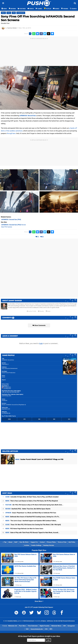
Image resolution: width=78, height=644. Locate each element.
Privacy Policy (51, 542)
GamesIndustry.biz (37, 629)
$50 (39, 419)
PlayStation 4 (5, 364)
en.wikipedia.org (6, 413)
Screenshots (21, 13)
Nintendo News (56, 626)
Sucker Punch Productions (9, 373)
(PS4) (11, 220)
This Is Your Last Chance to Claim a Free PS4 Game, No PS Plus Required (32, 501)
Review (14, 225)
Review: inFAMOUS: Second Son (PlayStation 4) (14, 405)
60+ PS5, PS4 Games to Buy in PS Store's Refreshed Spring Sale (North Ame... (34, 505)
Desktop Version (49, 545)
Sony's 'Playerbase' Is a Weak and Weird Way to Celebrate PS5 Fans (31, 513)
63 (11, 463)
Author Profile (31, 311)
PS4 (14, 13)
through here (11, 133)
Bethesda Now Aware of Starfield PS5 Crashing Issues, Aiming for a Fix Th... (33, 517)
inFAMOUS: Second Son (28, 116)
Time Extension (33, 626)
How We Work (24, 542)
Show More (39, 601)
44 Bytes (43, 621)
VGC (27, 629)
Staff (16, 542)
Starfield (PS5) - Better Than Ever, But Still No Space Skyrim (28, 509)
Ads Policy (72, 542)
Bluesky (41, 311)
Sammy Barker (12, 28)
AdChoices (50, 621)
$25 (54, 419)
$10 (69, 419)
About (10, 542)
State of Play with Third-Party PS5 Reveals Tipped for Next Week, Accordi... (32, 533)
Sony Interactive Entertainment (10, 368)
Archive (27, 545)
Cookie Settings (36, 545)
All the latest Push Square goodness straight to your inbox (39, 636)
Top (5, 542)
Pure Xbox (22, 626)
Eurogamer (71, 626)
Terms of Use (62, 542)
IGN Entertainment (29, 621)
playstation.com (6, 409)
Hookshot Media (12, 621)
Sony (9, 13)
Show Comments (39, 325)
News (3, 13)
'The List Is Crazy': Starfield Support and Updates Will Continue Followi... (31, 521)
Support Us (34, 542)
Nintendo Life (13, 626)
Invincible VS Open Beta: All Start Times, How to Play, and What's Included (32, 497)
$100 (9, 419)
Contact (42, 542)
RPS (51, 629)
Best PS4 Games (7, 227)
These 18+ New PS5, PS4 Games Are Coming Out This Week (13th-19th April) (33, 525)
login (41, 343)
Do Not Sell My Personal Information (64, 621)
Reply (48, 311)
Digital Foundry (45, 626)
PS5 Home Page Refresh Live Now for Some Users (24, 529)
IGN (64, 626)
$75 (24, 419)
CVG (46, 629)
